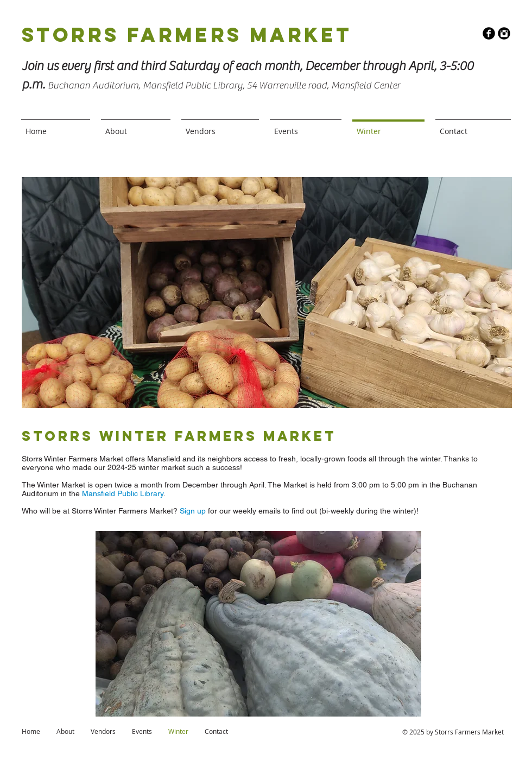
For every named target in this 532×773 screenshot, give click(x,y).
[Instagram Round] (504, 33)
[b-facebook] (489, 33)
